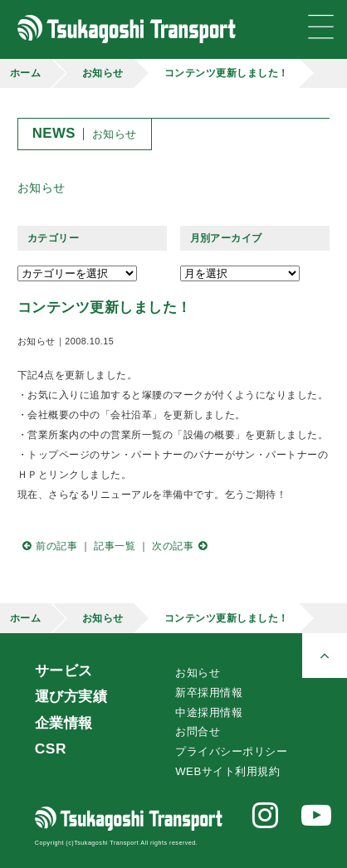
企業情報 (64, 723)
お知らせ (103, 73)
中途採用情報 (209, 712)
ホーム (25, 73)
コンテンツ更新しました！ (227, 73)
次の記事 (182, 546)
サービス (64, 671)
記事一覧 (115, 546)
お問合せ (198, 731)
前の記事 (47, 546)
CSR (51, 749)
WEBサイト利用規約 (227, 771)
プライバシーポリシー (231, 751)
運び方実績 (71, 696)
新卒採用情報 (209, 692)
